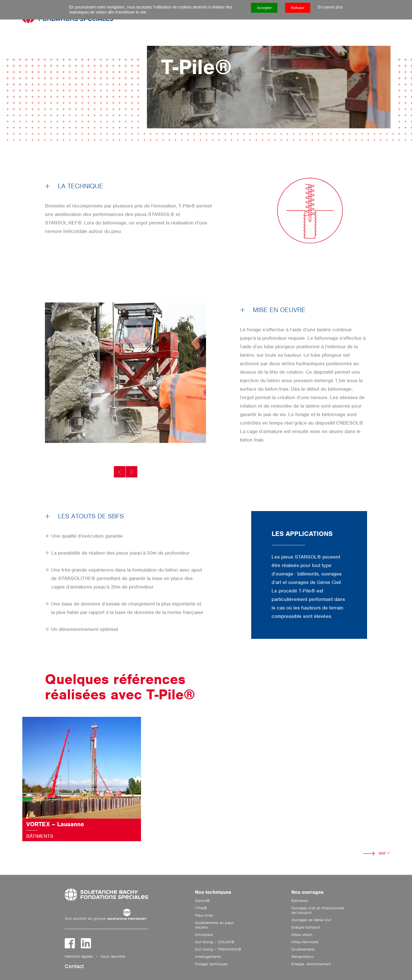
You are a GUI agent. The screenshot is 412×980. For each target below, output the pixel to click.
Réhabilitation (303, 957)
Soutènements (303, 949)
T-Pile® (201, 908)
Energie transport (306, 927)
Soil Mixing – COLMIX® (215, 942)
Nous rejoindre (113, 956)
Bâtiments (300, 901)
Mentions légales (79, 956)
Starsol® (202, 901)
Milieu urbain (302, 935)
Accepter (264, 8)
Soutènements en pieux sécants (214, 925)
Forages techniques (211, 964)
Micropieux (204, 935)
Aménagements (208, 957)
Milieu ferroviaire (305, 942)
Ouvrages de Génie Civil (311, 920)
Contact (74, 966)
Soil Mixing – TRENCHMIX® (218, 949)
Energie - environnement (311, 964)
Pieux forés (204, 916)
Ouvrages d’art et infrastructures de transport (318, 910)
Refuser (298, 8)
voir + (377, 853)
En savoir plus (330, 7)
